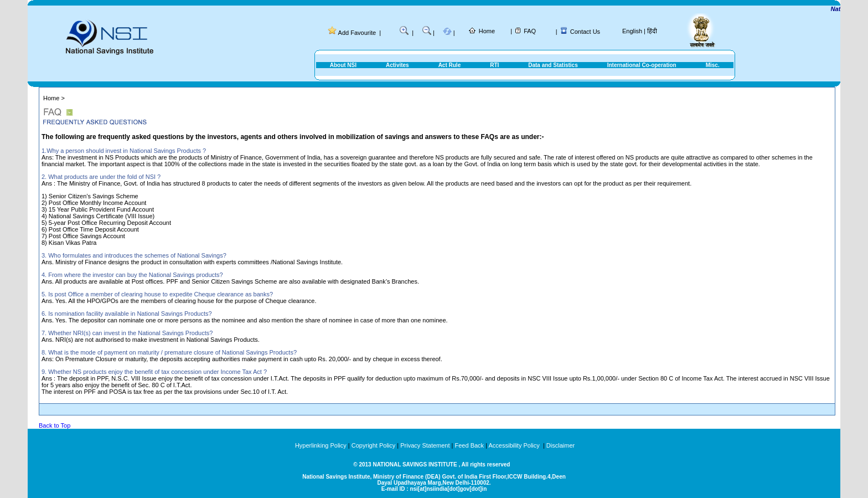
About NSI (343, 65)
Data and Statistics (553, 65)
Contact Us (585, 32)
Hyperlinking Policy (321, 445)
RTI (494, 65)
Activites (397, 65)
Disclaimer (560, 445)
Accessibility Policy (515, 445)
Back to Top (55, 425)
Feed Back (470, 445)
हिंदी (652, 31)
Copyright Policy (373, 445)
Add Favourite (357, 33)
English (632, 31)
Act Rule (450, 65)
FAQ (530, 31)
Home (487, 31)
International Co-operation (642, 65)
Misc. (713, 65)
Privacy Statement (425, 445)
